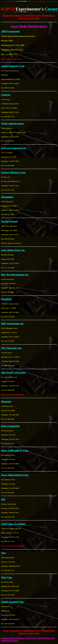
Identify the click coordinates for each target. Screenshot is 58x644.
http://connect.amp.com (11, 59)
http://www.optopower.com (13, 394)
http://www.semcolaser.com (13, 546)
